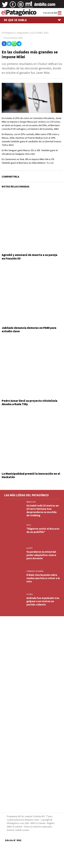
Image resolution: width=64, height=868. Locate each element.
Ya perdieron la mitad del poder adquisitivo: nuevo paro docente (41, 555)
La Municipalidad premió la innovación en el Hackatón (31, 475)
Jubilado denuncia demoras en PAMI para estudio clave (29, 330)
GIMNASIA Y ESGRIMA (35, 571)
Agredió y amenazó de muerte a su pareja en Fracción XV (30, 257)
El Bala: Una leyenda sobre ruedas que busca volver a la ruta (43, 578)
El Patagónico (9, 33)
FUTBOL (30, 594)
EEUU (29, 525)
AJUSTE (30, 548)
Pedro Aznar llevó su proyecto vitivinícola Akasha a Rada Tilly (30, 402)
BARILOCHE (31, 502)
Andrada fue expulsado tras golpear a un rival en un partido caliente (43, 601)
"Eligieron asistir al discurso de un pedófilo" (43, 530)
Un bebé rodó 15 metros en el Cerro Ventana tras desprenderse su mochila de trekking (43, 510)
